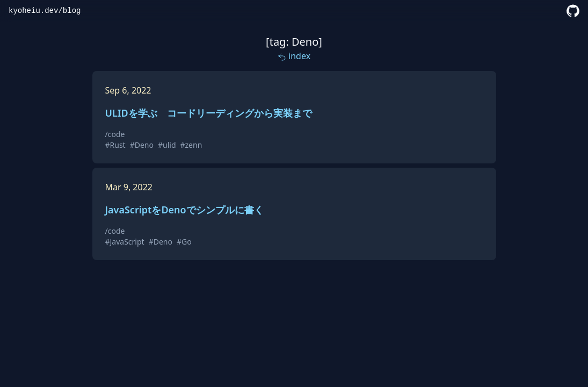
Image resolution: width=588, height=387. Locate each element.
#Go (184, 242)
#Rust (115, 145)
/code (115, 134)
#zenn (191, 145)
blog (72, 11)
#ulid (167, 145)
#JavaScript (125, 242)
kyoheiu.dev (33, 11)
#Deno (142, 145)
